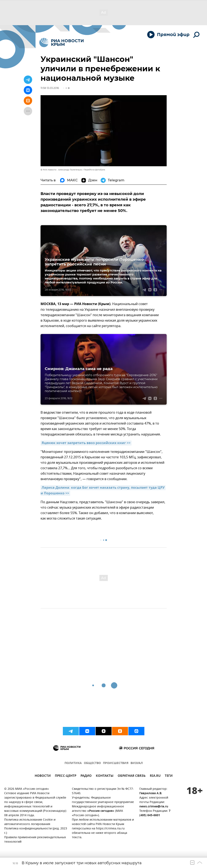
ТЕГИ (169, 776)
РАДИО (86, 776)
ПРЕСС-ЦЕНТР (66, 776)
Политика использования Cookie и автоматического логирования (30, 822)
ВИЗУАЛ (137, 763)
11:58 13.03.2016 (50, 88)
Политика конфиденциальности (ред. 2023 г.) (36, 831)
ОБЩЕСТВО (92, 763)
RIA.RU (155, 776)
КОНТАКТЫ (105, 776)
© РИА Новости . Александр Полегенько (61, 170)
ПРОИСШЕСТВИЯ (116, 763)
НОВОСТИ (43, 776)
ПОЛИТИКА (73, 763)
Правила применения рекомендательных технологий (35, 840)
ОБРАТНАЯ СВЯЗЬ (132, 776)
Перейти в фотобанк (94, 170)
